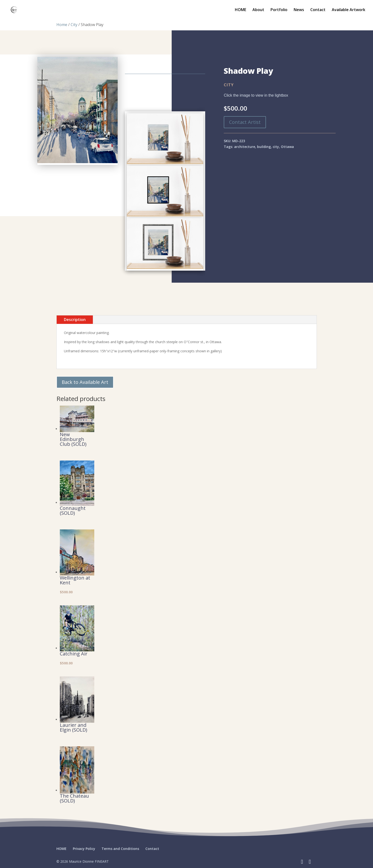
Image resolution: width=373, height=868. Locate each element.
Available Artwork (349, 10)
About (258, 10)
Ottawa (287, 147)
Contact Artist (245, 122)
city (276, 147)
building (264, 147)
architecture (245, 147)
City (74, 25)
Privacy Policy (84, 849)
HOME (241, 10)
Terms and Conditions (120, 849)
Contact (318, 10)
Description (75, 320)
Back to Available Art (85, 382)
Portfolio (279, 10)
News (299, 10)
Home (62, 25)
